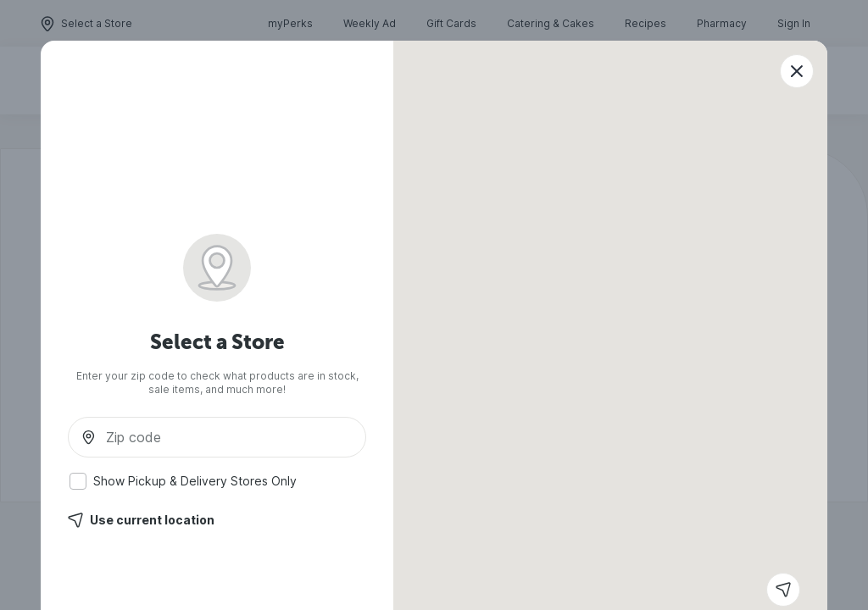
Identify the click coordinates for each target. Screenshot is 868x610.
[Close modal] (797, 71)
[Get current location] (783, 590)
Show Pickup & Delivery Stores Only (183, 481)
